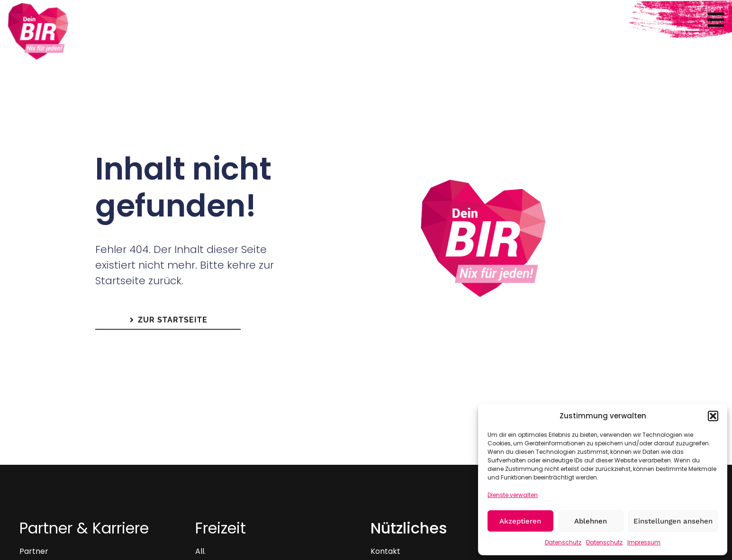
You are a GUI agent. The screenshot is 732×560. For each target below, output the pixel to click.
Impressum (644, 542)
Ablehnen (591, 521)
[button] (713, 416)
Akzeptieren (520, 521)
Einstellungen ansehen (673, 521)
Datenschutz (563, 542)
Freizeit (221, 528)
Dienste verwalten (513, 495)
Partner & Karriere (84, 528)
